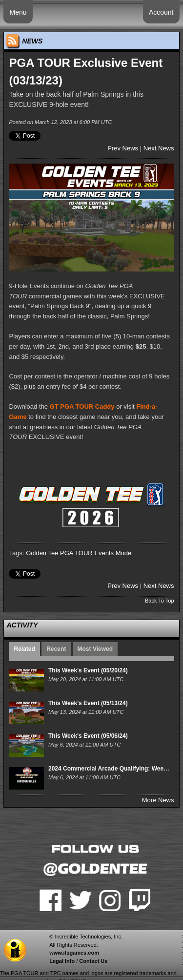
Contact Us (93, 961)
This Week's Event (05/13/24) (88, 703)
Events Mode (113, 553)
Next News (159, 148)
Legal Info (62, 961)
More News (158, 800)
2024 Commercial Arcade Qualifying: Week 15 (112, 769)
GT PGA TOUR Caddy (82, 407)
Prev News (123, 148)
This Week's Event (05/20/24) (88, 670)
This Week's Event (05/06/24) (88, 736)
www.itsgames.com (74, 953)
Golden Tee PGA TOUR (59, 553)
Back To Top (160, 601)
